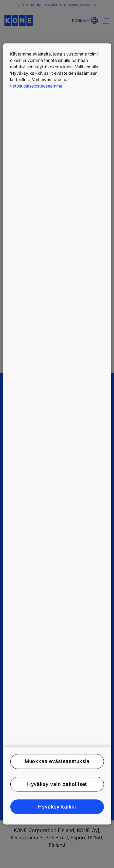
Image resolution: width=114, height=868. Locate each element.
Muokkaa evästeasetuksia (57, 762)
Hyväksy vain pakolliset (57, 784)
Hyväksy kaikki (57, 807)
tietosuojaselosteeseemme (36, 86)
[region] (57, 434)
